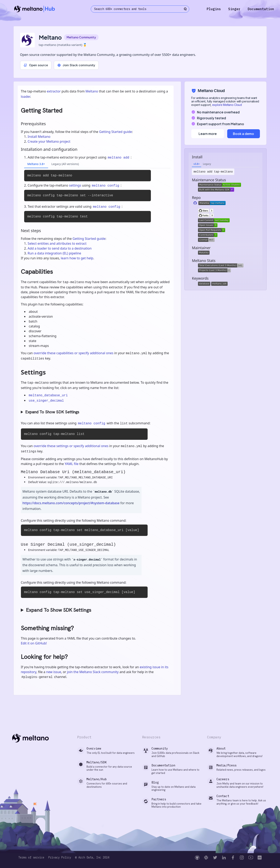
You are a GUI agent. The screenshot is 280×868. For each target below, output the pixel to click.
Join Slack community (76, 65)
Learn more (208, 134)
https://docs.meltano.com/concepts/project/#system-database (71, 503)
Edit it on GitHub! (34, 643)
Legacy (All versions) (65, 164)
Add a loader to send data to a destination (60, 248)
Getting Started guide (116, 132)
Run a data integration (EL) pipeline (54, 253)
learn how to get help (77, 258)
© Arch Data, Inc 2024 (92, 858)
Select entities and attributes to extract (57, 243)
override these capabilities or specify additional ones (73, 353)
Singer (234, 9)
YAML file (71, 464)
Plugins (214, 9)
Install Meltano (39, 137)
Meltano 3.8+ (36, 164)
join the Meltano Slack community (93, 672)
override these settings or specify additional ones (71, 446)
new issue (54, 672)
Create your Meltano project (49, 141)
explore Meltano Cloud (227, 105)
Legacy (207, 164)
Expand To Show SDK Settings (52, 412)
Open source (36, 65)
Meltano (92, 91)
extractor (54, 91)
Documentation (261, 9)
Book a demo (243, 134)
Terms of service (31, 858)
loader (26, 97)
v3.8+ (197, 164)
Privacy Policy (60, 858)
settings (75, 185)
